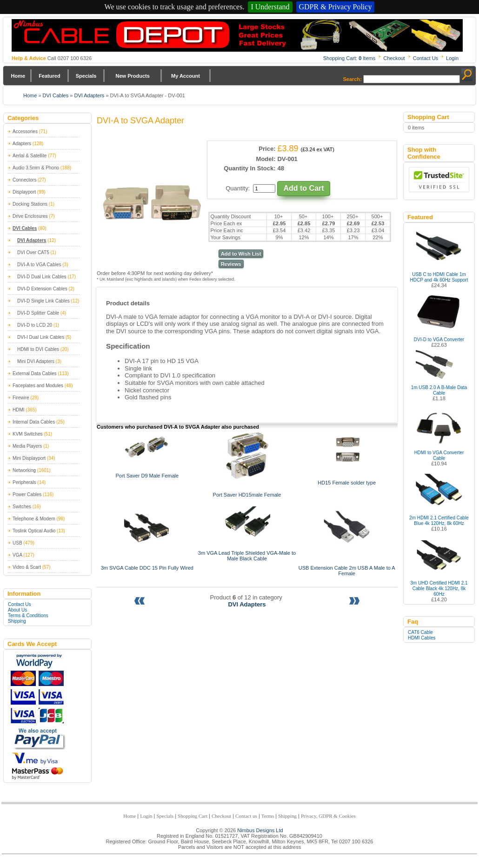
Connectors (24, 180)
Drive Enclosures (30, 216)
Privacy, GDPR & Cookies (328, 816)
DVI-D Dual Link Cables (42, 277)
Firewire (21, 398)
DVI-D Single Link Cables (43, 301)
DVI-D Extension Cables (42, 289)
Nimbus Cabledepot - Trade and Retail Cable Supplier (237, 35)
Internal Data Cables (34, 422)
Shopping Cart (193, 816)
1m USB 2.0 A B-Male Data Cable (439, 390)
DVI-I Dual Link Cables (41, 337)
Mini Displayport (29, 458)
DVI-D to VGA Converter (439, 340)
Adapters (22, 144)
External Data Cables (35, 373)
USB (17, 543)
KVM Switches (27, 434)
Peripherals (24, 482)
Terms (268, 816)
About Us (17, 610)
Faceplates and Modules (38, 386)
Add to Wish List (241, 254)
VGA (17, 555)
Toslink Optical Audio (34, 531)
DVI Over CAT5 (33, 252)
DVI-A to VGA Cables (39, 265)
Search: (353, 79)
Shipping (17, 621)
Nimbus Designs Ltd (260, 830)
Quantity (237, 188)
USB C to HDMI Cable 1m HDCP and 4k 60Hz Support (439, 277)
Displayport (24, 192)
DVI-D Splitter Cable (38, 313)
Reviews (231, 264)
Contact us (246, 816)
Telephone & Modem (34, 519)
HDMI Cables (422, 638)
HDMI (19, 410)
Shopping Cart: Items (349, 58)
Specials (86, 76)
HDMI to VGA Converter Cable (439, 455)
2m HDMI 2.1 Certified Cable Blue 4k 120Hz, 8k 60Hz (439, 521)
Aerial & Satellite (30, 156)
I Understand (270, 7)
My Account (186, 76)
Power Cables (27, 495)
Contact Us (426, 58)
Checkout (394, 58)
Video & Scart (27, 567)
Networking (24, 470)
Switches (22, 507)
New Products (132, 76)
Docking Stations (30, 204)
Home (18, 76)
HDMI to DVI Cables (38, 349)
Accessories (25, 131)
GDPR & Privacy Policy (336, 7)
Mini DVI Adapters (36, 361)
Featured (49, 76)
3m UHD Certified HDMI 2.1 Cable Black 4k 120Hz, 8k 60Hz (439, 589)
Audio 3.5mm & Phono (36, 168)
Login (452, 58)
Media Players (27, 446)
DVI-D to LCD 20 (35, 325)
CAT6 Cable (420, 632)
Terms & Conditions (28, 616)
